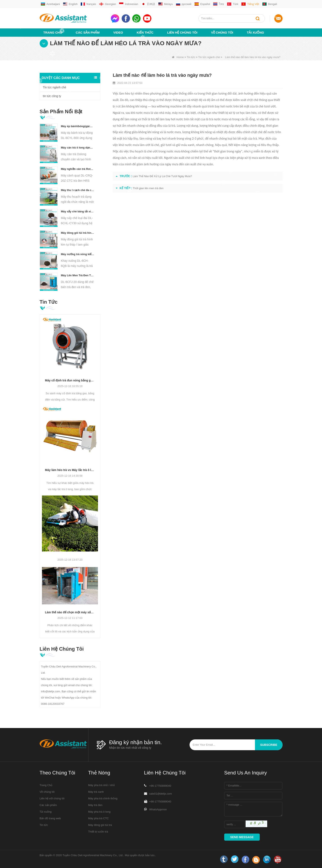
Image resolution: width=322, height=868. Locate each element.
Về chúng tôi (222, 32)
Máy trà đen (95, 805)
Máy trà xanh (96, 792)
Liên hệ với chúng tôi (52, 798)
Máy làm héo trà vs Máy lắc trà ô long (70, 470)
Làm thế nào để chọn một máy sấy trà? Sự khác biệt (70, 612)
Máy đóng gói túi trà (100, 825)
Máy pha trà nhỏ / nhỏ (102, 785)
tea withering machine (167, 106)
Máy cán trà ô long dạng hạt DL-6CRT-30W (78, 148)
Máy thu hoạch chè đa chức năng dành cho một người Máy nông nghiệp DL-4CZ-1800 (78, 190)
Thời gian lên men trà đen (148, 188)
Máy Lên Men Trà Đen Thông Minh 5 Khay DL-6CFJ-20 (78, 275)
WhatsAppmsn (158, 809)
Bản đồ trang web (50, 818)
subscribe (269, 745)
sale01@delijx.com (161, 794)
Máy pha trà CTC (99, 818)
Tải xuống (255, 32)
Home (178, 57)
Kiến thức (145, 32)
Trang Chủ (53, 32)
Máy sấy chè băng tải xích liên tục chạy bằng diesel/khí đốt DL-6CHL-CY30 (78, 211)
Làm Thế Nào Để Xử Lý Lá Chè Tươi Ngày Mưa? (162, 176)
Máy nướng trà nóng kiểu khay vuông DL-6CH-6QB (78, 254)
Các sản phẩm (88, 32)
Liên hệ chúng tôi (182, 32)
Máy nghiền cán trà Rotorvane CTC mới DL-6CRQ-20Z (78, 169)
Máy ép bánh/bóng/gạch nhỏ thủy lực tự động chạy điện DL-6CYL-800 (78, 126)
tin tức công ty (52, 96)
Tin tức (191, 57)
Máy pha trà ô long (99, 812)
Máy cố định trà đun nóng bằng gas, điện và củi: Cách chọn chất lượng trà (70, 380)
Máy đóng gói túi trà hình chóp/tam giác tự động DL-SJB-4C (78, 233)
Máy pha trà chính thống (103, 798)
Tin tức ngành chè (209, 57)
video (118, 32)
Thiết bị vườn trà (98, 832)
